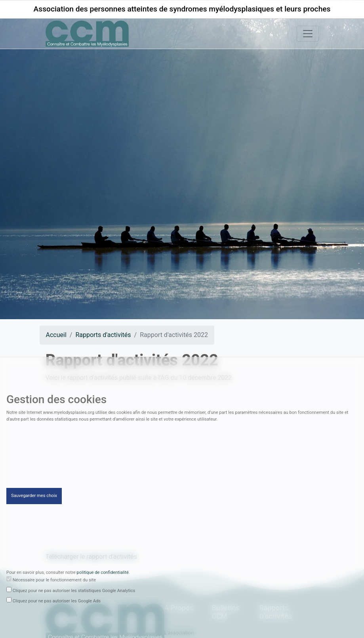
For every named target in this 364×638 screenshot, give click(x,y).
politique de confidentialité (103, 574)
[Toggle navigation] (308, 34)
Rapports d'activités (103, 335)
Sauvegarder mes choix (34, 498)
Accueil (56, 335)
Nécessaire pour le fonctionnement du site (54, 582)
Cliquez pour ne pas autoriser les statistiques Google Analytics (74, 592)
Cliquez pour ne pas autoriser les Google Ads (57, 603)
